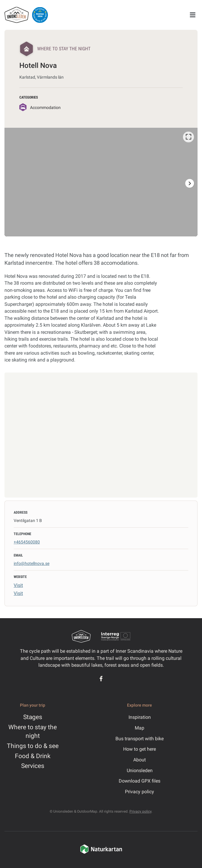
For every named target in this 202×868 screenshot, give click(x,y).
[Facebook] (101, 679)
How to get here (140, 749)
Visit (18, 585)
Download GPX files (140, 781)
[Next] (189, 183)
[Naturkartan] (101, 853)
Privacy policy (140, 792)
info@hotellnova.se (32, 563)
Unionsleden (140, 770)
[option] (101, 182)
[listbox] (101, 182)
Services (33, 766)
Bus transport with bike (140, 739)
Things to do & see (33, 746)
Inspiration (140, 717)
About (140, 760)
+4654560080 (27, 542)
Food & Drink (33, 756)
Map (140, 728)
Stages (33, 717)
